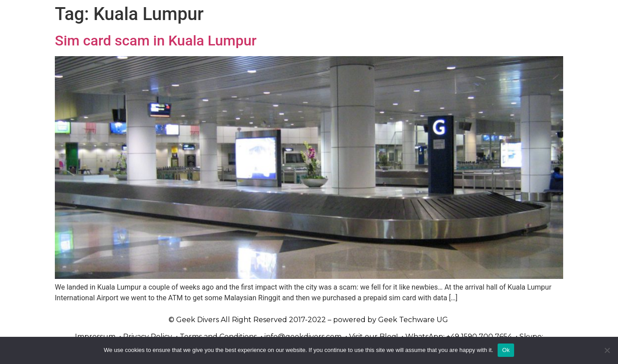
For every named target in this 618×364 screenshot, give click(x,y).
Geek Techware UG (413, 320)
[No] (607, 350)
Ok (506, 350)
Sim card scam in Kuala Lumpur (156, 41)
